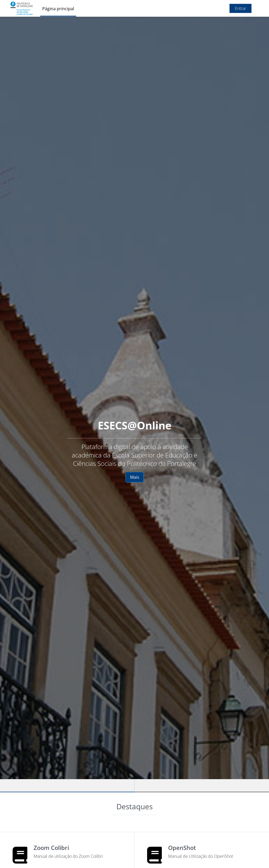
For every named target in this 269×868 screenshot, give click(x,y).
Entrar (240, 8)
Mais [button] (135, 477)
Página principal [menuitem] (58, 9)
